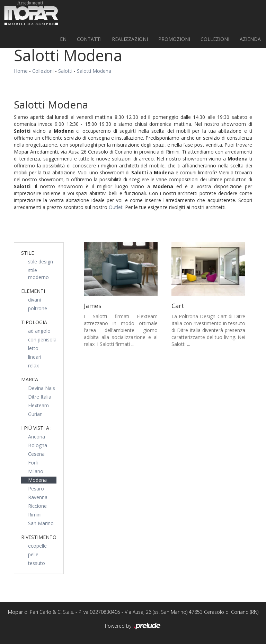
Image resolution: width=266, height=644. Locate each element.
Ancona (37, 437)
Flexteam (38, 405)
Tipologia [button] (34, 322)
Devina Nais (42, 388)
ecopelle (37, 546)
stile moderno (38, 274)
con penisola (42, 340)
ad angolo (39, 331)
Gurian (35, 414)
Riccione (37, 506)
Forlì (33, 463)
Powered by (133, 626)
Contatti (89, 39)
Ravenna (38, 497)
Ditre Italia (40, 397)
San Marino (41, 523)
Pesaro (36, 489)
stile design (41, 262)
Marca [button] (30, 379)
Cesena (36, 454)
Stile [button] (28, 253)
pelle (33, 554)
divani (34, 300)
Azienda (250, 39)
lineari (35, 357)
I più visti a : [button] (36, 428)
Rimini (35, 515)
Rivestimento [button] (39, 537)
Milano (36, 471)
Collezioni (215, 39)
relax (33, 365)
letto (33, 348)
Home (21, 71)
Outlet (116, 207)
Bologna (38, 445)
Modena (37, 480)
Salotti (65, 71)
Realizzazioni (130, 39)
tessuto (37, 563)
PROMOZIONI (174, 39)
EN (63, 39)
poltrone (38, 308)
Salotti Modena (94, 71)
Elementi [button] (33, 291)
